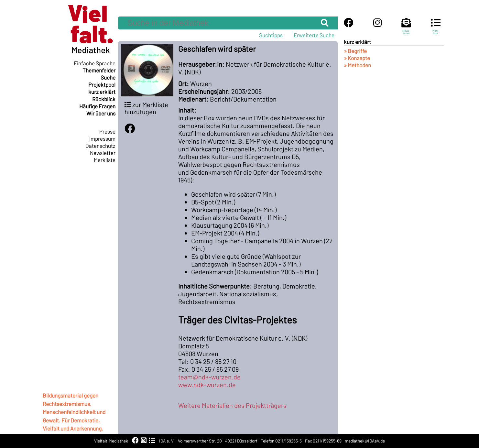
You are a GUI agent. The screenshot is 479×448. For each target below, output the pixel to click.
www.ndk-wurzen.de (207, 385)
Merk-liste (436, 29)
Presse (107, 131)
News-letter (406, 29)
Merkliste (105, 160)
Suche (108, 77)
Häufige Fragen (97, 106)
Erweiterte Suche (314, 35)
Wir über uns (101, 113)
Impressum (102, 138)
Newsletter (103, 153)
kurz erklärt (102, 92)
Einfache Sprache (95, 63)
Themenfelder (99, 70)
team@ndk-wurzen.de (209, 377)
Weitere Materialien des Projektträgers (232, 405)
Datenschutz (100, 146)
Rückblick (104, 99)
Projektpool (102, 84)
